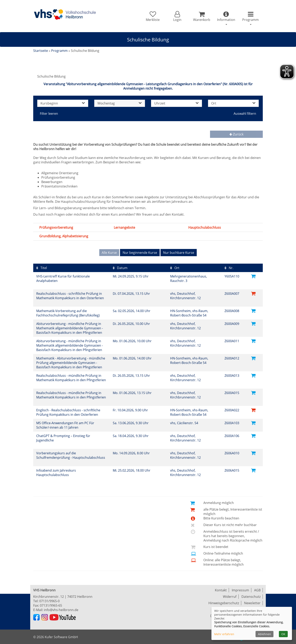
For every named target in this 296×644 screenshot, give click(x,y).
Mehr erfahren (224, 634)
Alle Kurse (109, 253)
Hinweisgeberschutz (224, 603)
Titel (42, 268)
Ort (175, 268)
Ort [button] (233, 103)
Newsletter (252, 603)
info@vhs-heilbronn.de (61, 610)
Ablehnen (264, 634)
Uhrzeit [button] (176, 103)
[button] (177, 16)
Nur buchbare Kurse (179, 253)
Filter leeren (49, 114)
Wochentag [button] (120, 103)
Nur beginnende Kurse (140, 253)
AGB (257, 590)
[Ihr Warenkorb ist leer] (202, 16)
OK (283, 634)
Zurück (236, 134)
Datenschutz (251, 597)
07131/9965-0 (49, 601)
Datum (120, 268)
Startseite (41, 51)
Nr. (229, 268)
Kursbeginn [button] (63, 103)
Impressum (240, 590)
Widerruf (230, 597)
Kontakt (221, 590)
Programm (59, 51)
